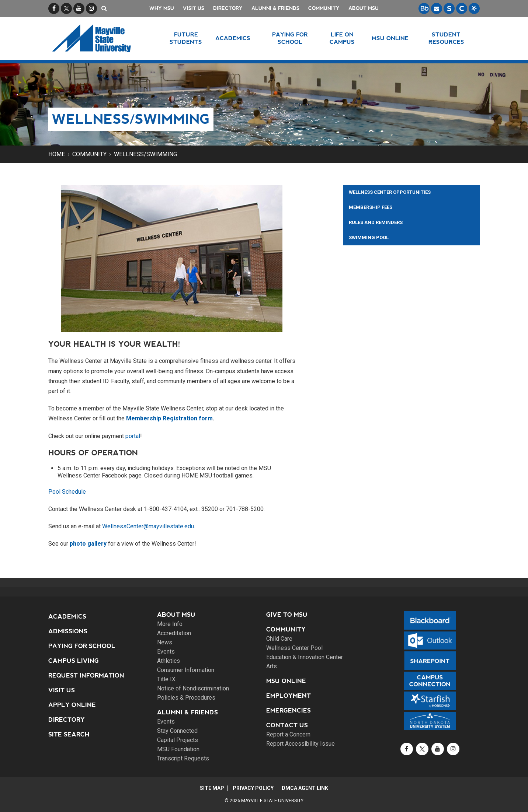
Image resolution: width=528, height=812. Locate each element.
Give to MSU (287, 615)
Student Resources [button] (446, 38)
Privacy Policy (253, 788)
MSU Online (286, 681)
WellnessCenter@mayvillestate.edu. (149, 526)
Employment (289, 696)
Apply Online (72, 705)
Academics (67, 617)
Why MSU (162, 8)
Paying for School (82, 646)
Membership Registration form (169, 418)
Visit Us (194, 8)
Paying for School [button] (290, 38)
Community (324, 8)
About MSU (364, 8)
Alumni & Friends (275, 8)
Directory (228, 8)
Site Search (69, 734)
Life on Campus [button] (342, 38)
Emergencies (289, 710)
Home (57, 154)
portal (133, 436)
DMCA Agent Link (306, 788)
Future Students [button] (186, 38)
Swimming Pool (369, 237)
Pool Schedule (67, 492)
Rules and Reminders (376, 222)
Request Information (86, 675)
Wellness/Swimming (145, 154)
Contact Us (287, 725)
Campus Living (74, 661)
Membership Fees (371, 207)
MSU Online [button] (390, 38)
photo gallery (88, 544)
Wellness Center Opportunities (390, 192)
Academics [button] (233, 38)
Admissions (68, 631)
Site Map (211, 788)
